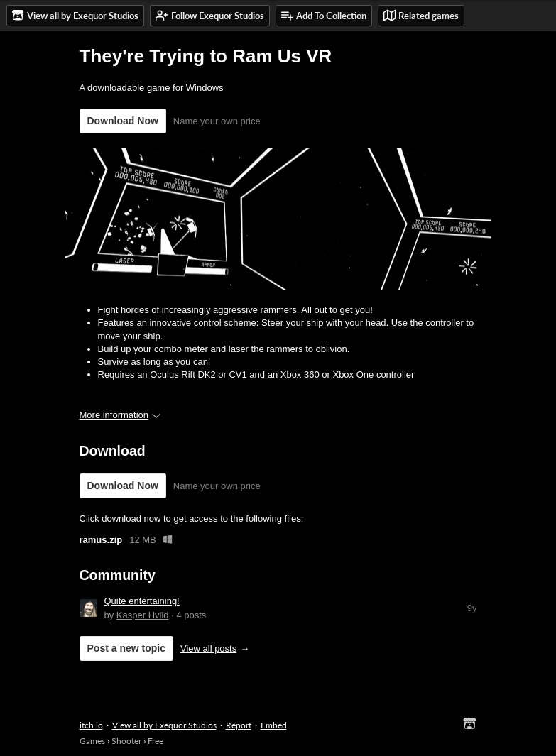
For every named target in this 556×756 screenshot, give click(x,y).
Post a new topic (126, 648)
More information (120, 415)
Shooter (126, 741)
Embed (274, 725)
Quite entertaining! (142, 601)
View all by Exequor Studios (164, 725)
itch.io (91, 725)
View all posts (208, 648)
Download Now (123, 121)
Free (156, 741)
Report (239, 725)
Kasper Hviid (143, 615)
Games (92, 741)
